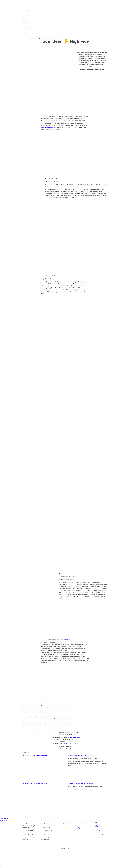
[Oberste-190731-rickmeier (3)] (43, 817)
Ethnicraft (45, 276)
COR (55, 178)
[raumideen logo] (37, 9)
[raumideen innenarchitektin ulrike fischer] (43, 782)
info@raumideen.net (75, 737)
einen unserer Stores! (72, 743)
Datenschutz (98, 829)
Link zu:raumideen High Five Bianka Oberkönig (35, 756)
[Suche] (24, 31)
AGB (96, 827)
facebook (79, 826)
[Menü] (25, 33)
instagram (79, 828)
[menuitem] (65, 11)
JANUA (68, 640)
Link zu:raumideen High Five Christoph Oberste (35, 784)
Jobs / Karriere (99, 823)
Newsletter (98, 831)
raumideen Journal (100, 833)
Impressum (98, 825)
